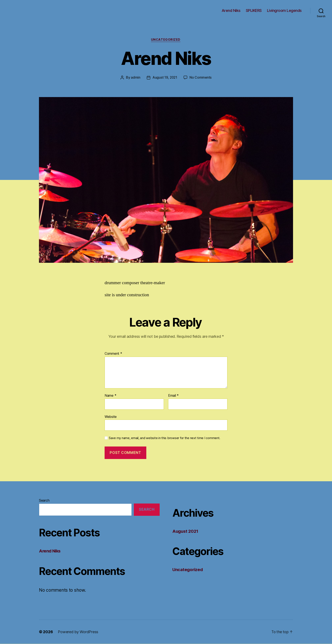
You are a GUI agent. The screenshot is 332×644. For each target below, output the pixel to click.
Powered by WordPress (78, 632)
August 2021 (186, 531)
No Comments (201, 78)
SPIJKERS (254, 10)
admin (135, 78)
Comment (113, 354)
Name (110, 396)
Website (111, 417)
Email (173, 396)
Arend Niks (231, 10)
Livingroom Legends (284, 10)
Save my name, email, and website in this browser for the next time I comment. (165, 438)
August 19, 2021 (165, 78)
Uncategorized (166, 40)
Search (44, 501)
